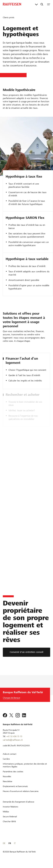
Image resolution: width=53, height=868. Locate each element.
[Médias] (6, 815)
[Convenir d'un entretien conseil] (26, 652)
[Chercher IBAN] (9, 825)
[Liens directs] (36, 4)
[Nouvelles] (7, 780)
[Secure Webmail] (10, 820)
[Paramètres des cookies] (13, 775)
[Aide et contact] (10, 758)
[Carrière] (6, 763)
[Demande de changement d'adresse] (18, 805)
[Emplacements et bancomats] (15, 790)
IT (15, 847)
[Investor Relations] (11, 810)
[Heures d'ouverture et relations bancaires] (21, 795)
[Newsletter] (8, 785)
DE (4, 847)
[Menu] (49, 4)
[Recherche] (42, 4)
